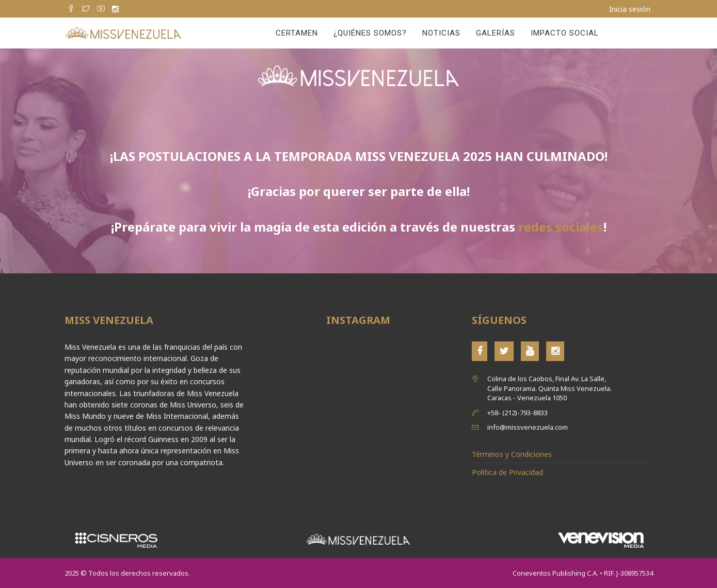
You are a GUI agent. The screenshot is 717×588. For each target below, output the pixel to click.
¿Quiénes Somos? (370, 33)
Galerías (496, 33)
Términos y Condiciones (512, 454)
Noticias (441, 33)
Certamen (297, 33)
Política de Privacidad (507, 472)
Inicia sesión (630, 9)
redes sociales (561, 227)
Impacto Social (565, 33)
